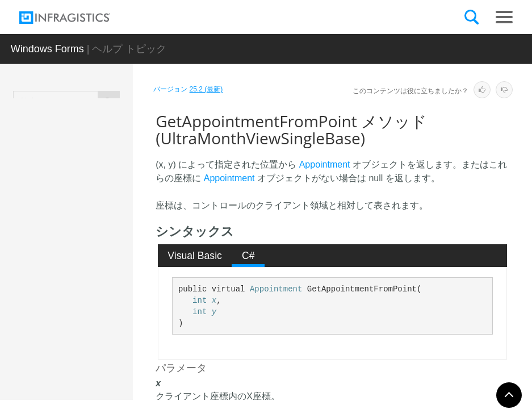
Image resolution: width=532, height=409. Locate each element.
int (200, 301)
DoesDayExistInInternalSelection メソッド (107, 198)
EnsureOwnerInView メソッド (107, 247)
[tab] (195, 256)
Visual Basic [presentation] (195, 256)
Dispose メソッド (103, 156)
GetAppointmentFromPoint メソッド (106, 295)
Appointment (325, 164)
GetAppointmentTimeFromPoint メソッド (107, 349)
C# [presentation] (248, 256)
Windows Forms (47, 49)
